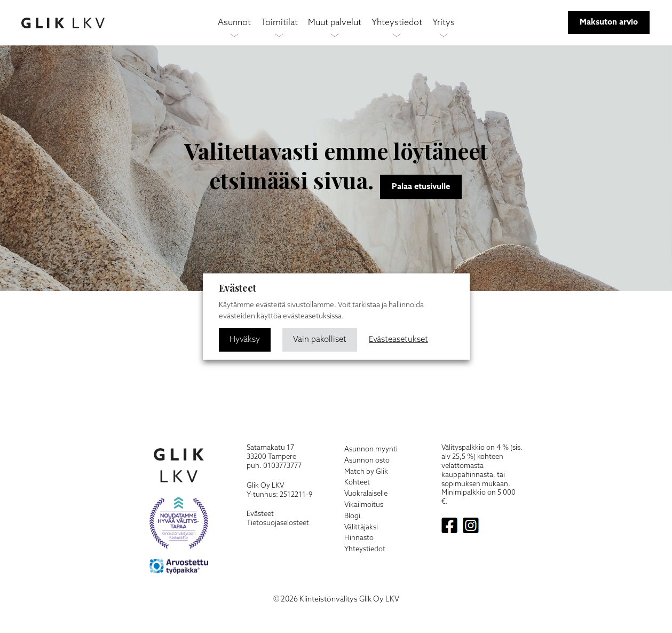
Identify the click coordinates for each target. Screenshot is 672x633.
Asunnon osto (367, 461)
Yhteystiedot (397, 23)
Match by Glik (366, 472)
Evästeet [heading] (238, 288)
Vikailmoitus (364, 505)
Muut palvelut (335, 23)
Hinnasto (359, 538)
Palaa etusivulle (421, 187)
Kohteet (357, 483)
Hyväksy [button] (245, 339)
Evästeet (260, 514)
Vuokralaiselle (366, 494)
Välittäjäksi (361, 527)
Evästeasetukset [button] (400, 339)
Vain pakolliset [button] (320, 339)
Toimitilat (279, 23)
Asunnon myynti (371, 450)
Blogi (352, 516)
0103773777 (282, 466)
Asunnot (234, 23)
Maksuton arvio (609, 22)
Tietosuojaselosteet (278, 523)
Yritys (444, 23)
